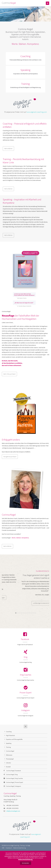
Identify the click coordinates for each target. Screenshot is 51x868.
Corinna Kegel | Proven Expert (14, 782)
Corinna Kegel (10, 751)
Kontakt (8, 767)
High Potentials (10, 735)
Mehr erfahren (8, 148)
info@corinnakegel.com (13, 811)
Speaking (25, 70)
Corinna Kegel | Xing (12, 774)
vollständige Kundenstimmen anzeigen (25, 603)
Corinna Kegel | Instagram (13, 786)
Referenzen (9, 755)
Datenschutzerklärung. (26, 860)
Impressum (9, 848)
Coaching (25, 56)
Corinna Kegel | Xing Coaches (14, 778)
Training (25, 84)
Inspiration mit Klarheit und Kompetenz (25, 74)
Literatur (8, 763)
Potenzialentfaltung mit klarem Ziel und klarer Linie (25, 60)
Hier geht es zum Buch (10, 457)
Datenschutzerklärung (19, 848)
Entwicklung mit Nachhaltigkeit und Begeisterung (25, 87)
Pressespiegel (10, 759)
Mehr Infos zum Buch (9, 374)
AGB (3, 848)
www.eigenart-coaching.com (37, 112)
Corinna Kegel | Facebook (13, 771)
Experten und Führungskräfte (14, 739)
